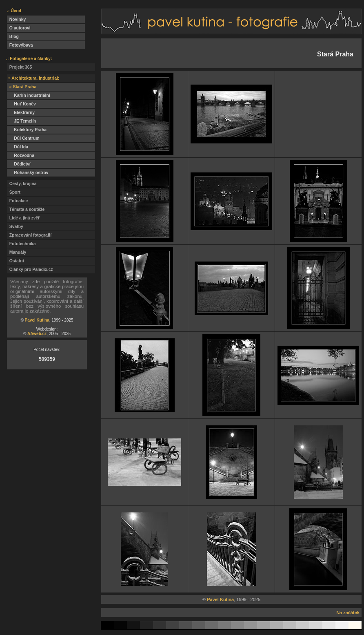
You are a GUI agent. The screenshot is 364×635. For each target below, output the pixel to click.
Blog (13, 37)
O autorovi (19, 28)
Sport (14, 192)
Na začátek (348, 613)
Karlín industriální (29, 95)
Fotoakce (17, 201)
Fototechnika (21, 244)
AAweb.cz (37, 334)
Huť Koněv (21, 104)
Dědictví (19, 164)
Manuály (17, 252)
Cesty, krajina (22, 184)
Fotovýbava (20, 45)
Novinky (16, 19)
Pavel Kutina (37, 320)
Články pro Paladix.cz (30, 269)
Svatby (15, 227)
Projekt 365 (19, 67)
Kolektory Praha (27, 130)
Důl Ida (18, 147)
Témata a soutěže (26, 209)
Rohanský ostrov (28, 173)
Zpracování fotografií (29, 235)
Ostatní (16, 261)
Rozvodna (21, 155)
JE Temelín (21, 121)
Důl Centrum (23, 138)
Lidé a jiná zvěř (23, 218)
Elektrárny (21, 113)
